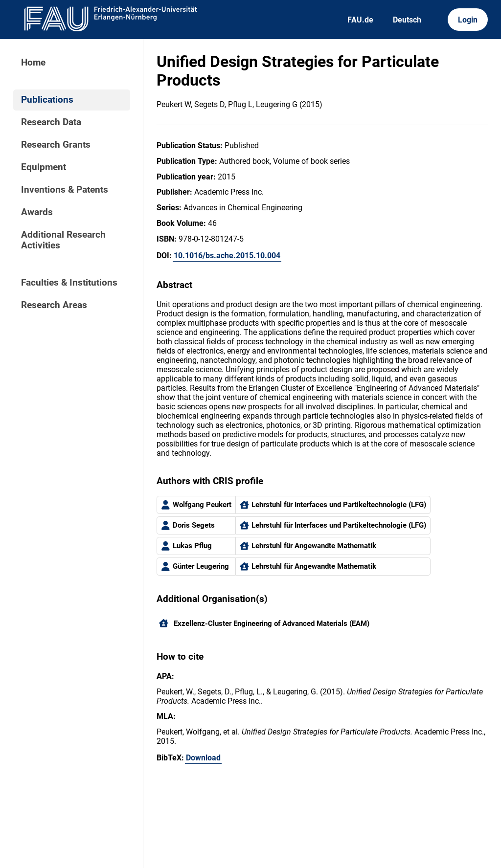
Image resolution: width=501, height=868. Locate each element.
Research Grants (56, 145)
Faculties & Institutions (69, 283)
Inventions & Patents (65, 190)
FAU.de (360, 20)
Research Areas (54, 305)
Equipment (44, 167)
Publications (47, 100)
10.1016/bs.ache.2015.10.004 (227, 256)
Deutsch (407, 20)
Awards (37, 212)
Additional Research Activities (63, 240)
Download (203, 758)
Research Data (51, 122)
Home (33, 63)
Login (468, 20)
